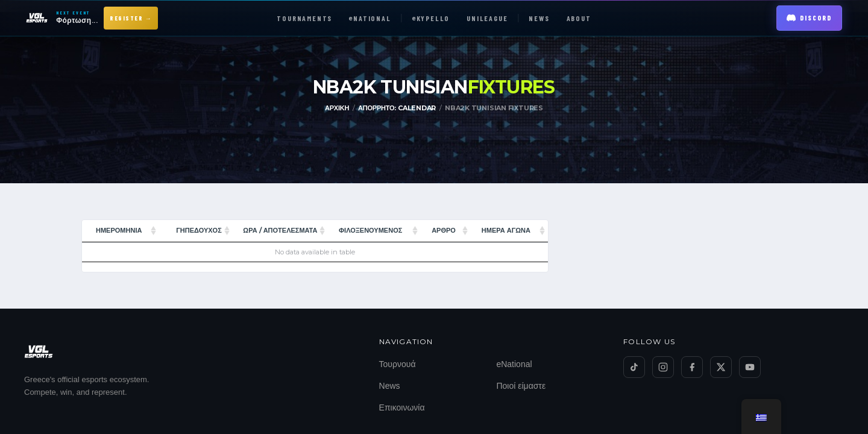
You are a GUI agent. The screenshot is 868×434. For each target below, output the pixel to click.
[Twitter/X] (721, 367)
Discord (809, 18)
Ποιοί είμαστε (521, 386)
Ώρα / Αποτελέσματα (280, 230)
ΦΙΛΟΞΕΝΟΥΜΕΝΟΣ (370, 230)
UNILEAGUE (487, 18)
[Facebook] (692, 367)
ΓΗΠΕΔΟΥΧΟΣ (199, 230)
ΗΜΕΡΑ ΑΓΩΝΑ (506, 230)
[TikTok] (634, 367)
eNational (514, 364)
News (390, 386)
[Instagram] (663, 367)
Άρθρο (444, 230)
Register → (131, 18)
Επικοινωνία (402, 407)
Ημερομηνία (119, 230)
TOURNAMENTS (304, 18)
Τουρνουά (398, 364)
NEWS (539, 18)
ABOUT (579, 18)
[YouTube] (750, 367)
